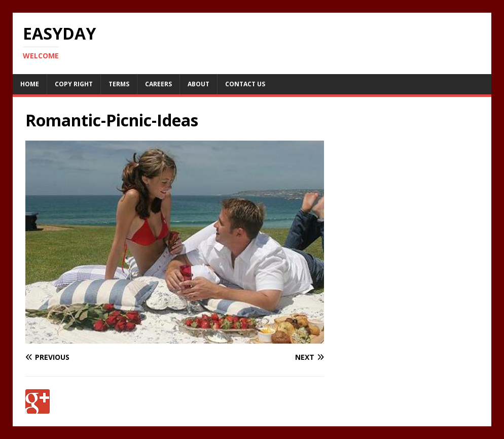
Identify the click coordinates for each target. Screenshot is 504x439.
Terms (119, 84)
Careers (158, 84)
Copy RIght (74, 84)
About (199, 84)
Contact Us (245, 84)
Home (30, 84)
